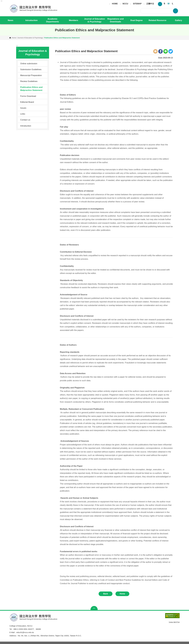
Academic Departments (53, 20)
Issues (33, 108)
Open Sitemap (95, 608)
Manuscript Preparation (31, 75)
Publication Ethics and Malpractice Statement (31, 89)
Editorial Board (27, 102)
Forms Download (28, 96)
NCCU (125, 4)
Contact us (25, 120)
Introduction (32, 20)
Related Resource (157, 20)
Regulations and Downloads (116, 20)
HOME (115, 4)
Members (74, 20)
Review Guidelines (29, 81)
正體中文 (150, 4)
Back (106, 594)
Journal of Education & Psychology (95, 20)
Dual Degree (137, 20)
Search (175, 11)
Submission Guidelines (31, 69)
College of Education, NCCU (11, 4)
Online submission (29, 63)
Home (14, 38)
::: (2, 1)
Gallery (178, 20)
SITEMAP (137, 4)
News (10, 20)
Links (23, 114)
